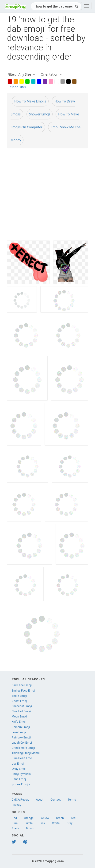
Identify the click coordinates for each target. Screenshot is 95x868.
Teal (74, 818)
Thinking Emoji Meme (26, 753)
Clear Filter (18, 87)
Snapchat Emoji (22, 706)
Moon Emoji (19, 717)
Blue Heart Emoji (23, 758)
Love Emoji (19, 732)
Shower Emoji (40, 114)
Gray (70, 823)
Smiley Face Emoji (24, 691)
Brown (30, 828)
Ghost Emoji (20, 701)
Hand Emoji (19, 779)
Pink (42, 823)
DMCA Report (20, 800)
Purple (29, 823)
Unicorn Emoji (21, 727)
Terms (72, 800)
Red (14, 818)
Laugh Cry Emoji (22, 743)
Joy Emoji (18, 764)
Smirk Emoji (19, 696)
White (56, 823)
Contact (56, 800)
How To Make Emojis (30, 101)
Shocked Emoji (21, 711)
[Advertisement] (44, 196)
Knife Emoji (19, 722)
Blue (15, 823)
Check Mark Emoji (23, 748)
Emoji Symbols (21, 774)
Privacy (16, 805)
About (40, 800)
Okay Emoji (19, 769)
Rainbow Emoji (21, 738)
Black (15, 828)
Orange (29, 818)
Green (60, 818)
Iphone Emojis (21, 784)
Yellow (45, 818)
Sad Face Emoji (22, 685)
